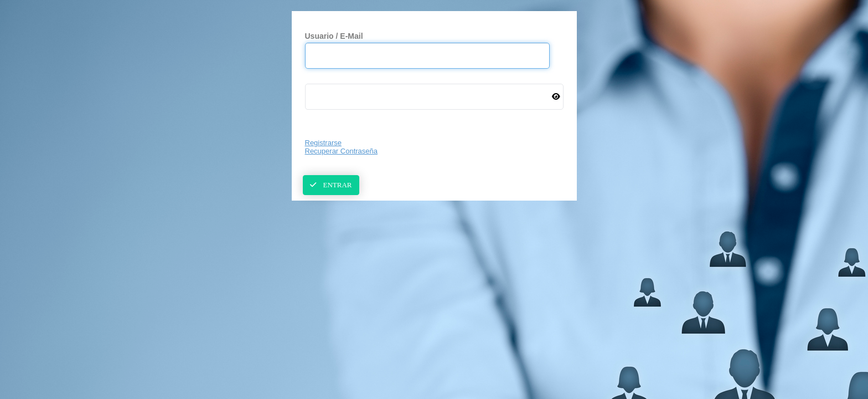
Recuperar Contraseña (342, 151)
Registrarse (323, 143)
